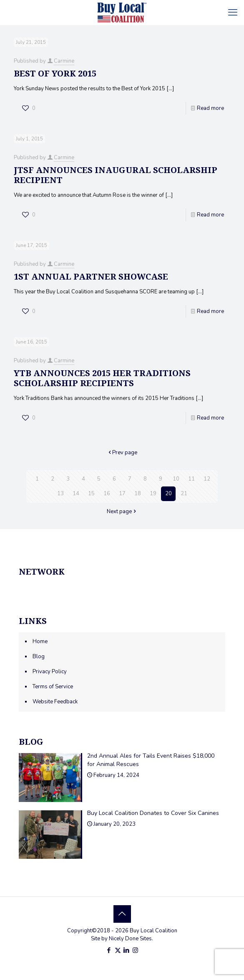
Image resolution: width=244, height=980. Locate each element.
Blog (39, 657)
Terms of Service (53, 687)
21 (184, 494)
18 (138, 494)
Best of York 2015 (55, 73)
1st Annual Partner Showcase (91, 276)
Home (40, 641)
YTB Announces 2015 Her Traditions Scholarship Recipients (102, 378)
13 (60, 494)
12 (207, 479)
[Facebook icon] (109, 950)
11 (191, 479)
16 (107, 494)
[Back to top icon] (122, 914)
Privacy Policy (50, 672)
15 (91, 494)
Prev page (122, 453)
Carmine (64, 61)
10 (176, 479)
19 (153, 494)
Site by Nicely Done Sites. (122, 939)
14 (76, 494)
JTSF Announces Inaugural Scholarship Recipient (116, 175)
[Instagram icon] (135, 950)
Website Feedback (55, 702)
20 (169, 494)
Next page (122, 512)
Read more (210, 108)
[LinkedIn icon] (127, 950)
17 (122, 494)
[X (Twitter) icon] (118, 950)
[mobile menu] (233, 13)
